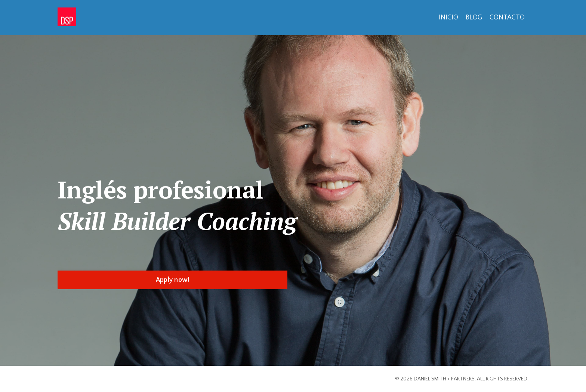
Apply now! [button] (173, 280)
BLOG (474, 18)
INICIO (448, 18)
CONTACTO (507, 18)
